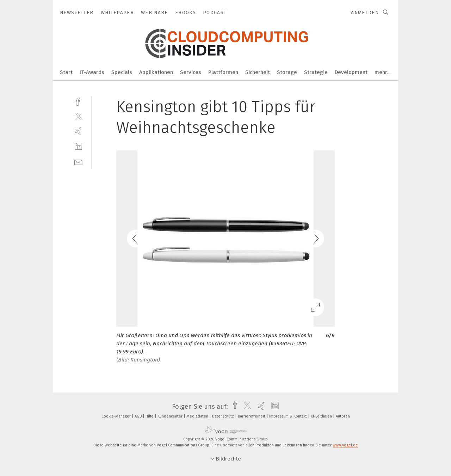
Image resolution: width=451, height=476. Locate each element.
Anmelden (365, 13)
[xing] (78, 131)
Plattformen (223, 72)
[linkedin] (78, 146)
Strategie (316, 72)
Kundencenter (171, 416)
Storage (287, 72)
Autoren (343, 416)
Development (351, 72)
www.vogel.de (345, 445)
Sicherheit (258, 72)
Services (191, 72)
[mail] (78, 162)
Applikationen (156, 72)
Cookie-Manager (117, 416)
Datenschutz (224, 416)
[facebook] (78, 101)
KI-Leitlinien (322, 416)
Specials (122, 72)
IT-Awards (92, 72)
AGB (139, 416)
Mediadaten (198, 416)
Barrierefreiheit (252, 416)
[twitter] (78, 116)
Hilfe (150, 416)
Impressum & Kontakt (289, 416)
